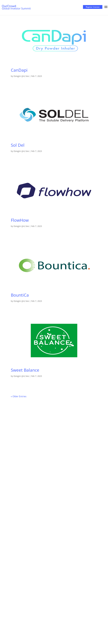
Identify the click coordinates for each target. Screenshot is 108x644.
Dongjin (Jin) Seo (21, 76)
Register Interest (93, 7)
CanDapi (19, 70)
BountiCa (20, 295)
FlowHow (20, 220)
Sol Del (18, 145)
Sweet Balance (25, 370)
